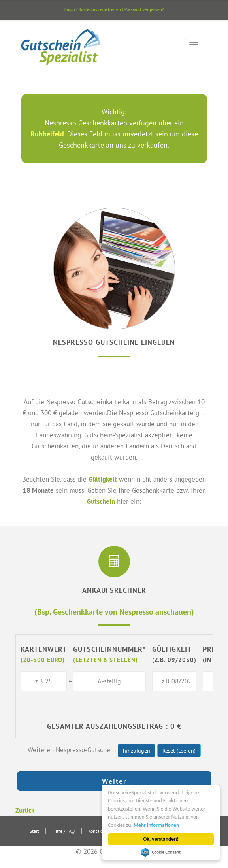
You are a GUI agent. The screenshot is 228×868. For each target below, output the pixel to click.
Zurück (25, 810)
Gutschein (101, 501)
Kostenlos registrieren (100, 9)
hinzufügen (137, 751)
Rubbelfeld (47, 134)
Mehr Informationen (156, 825)
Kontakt (96, 831)
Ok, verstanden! (161, 839)
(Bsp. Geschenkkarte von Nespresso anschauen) (114, 612)
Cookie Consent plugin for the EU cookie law (161, 852)
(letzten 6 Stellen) (106, 660)
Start (34, 831)
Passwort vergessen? (144, 9)
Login (70, 9)
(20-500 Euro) (43, 660)
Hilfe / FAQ (64, 831)
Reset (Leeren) (179, 751)
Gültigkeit (103, 479)
